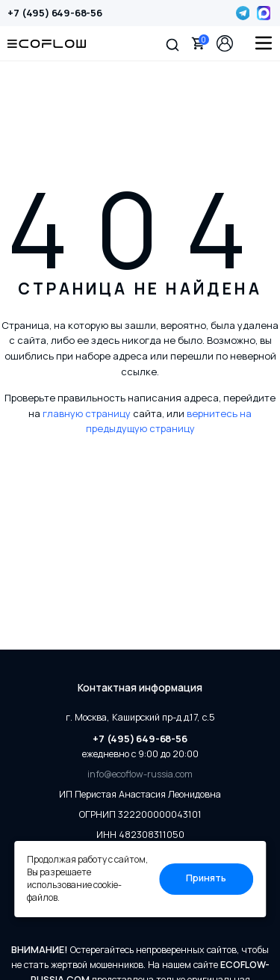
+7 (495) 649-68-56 (55, 13)
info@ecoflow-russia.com (140, 774)
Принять (206, 878)
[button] (172, 43)
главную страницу (87, 413)
